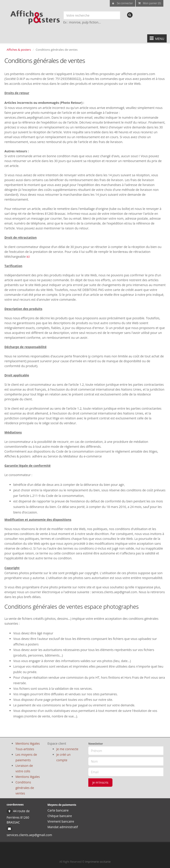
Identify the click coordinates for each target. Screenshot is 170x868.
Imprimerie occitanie (98, 862)
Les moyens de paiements (26, 757)
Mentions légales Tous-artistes (28, 746)
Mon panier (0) (150, 3)
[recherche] (130, 15)
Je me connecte (67, 749)
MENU (157, 38)
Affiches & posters (19, 50)
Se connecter (123, 3)
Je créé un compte (64, 757)
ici (28, 257)
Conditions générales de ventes (25, 788)
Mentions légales (28, 777)
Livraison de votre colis (24, 768)
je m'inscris (100, 782)
